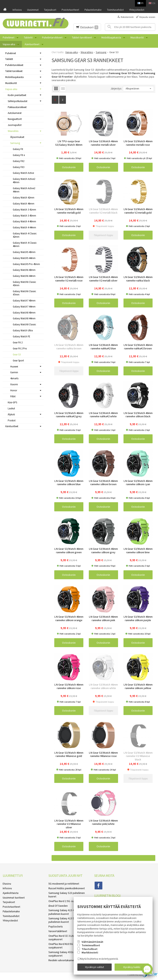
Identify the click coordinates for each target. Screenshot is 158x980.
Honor (14, 390)
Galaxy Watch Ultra (23, 330)
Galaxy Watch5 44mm (24, 258)
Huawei (14, 367)
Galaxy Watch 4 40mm (24, 221)
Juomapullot (15, 125)
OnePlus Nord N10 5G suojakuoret (61, 946)
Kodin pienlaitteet (17, 95)
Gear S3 (17, 355)
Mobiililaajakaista (111, 37)
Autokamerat (15, 113)
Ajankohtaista (11, 893)
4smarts (14, 378)
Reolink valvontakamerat (63, 960)
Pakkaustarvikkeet (17, 107)
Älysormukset (17, 137)
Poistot (12, 420)
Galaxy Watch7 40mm (24, 301)
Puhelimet (9, 37)
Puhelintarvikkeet (52, 37)
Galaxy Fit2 (19, 161)
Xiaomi (14, 384)
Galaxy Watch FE (22, 336)
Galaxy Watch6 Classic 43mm (24, 284)
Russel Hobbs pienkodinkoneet (67, 888)
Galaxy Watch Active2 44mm (24, 190)
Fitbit (13, 396)
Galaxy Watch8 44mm (24, 318)
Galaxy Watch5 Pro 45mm (26, 264)
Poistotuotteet (70, 10)
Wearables (13, 131)
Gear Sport (18, 361)
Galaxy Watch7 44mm (24, 307)
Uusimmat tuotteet (14, 898)
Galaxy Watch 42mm (24, 198)
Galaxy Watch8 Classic (24, 324)
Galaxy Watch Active (23, 173)
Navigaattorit (15, 119)
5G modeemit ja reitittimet (64, 884)
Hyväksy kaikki (132, 967)
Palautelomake (93, 10)
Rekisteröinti (127, 17)
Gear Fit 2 (18, 342)
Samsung (15, 143)
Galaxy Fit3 (19, 167)
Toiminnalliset (91, 945)
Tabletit (28, 37)
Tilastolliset (90, 949)
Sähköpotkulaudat (18, 101)
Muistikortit (137, 37)
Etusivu (7, 884)
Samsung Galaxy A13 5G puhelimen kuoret (62, 920)
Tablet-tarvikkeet (82, 37)
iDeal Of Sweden (58, 906)
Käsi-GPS (12, 402)
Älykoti (11, 414)
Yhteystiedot (137, 10)
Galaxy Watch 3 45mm (24, 216)
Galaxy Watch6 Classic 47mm (24, 293)
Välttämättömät (92, 942)
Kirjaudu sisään (147, 17)
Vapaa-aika (9, 44)
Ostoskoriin (69, 167)
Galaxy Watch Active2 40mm (24, 181)
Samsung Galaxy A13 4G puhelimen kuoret (62, 912)
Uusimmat (33, 10)
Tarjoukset (50, 10)
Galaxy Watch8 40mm (24, 313)
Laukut (11, 408)
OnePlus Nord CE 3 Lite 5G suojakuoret (63, 938)
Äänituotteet (32, 44)
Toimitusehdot (115, 10)
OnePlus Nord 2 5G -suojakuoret (67, 901)
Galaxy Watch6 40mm (24, 270)
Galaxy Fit (18, 149)
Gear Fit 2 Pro (20, 348)
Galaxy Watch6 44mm (24, 276)
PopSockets (56, 926)
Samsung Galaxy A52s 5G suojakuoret (63, 954)
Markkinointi (90, 952)
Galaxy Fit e (19, 155)
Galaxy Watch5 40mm (24, 252)
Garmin (14, 372)
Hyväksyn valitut (95, 967)
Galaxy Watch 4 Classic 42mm (25, 235)
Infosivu (17, 10)
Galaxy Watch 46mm (24, 204)
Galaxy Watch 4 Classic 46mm (25, 244)
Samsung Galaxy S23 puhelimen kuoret (67, 895)
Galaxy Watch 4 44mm (24, 227)
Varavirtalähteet (58, 931)
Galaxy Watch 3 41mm (24, 210)
